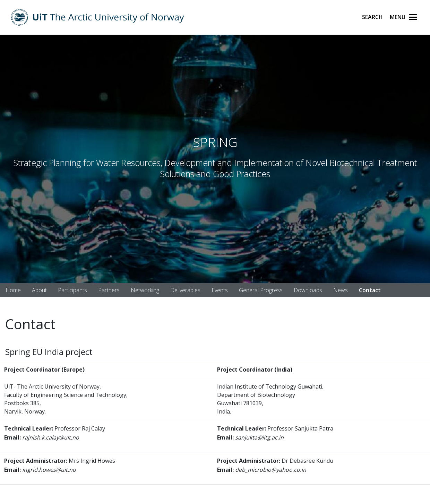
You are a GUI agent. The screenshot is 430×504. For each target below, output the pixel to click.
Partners (109, 290)
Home (13, 290)
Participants (72, 290)
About (39, 290)
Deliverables (185, 290)
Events (220, 290)
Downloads (308, 290)
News (341, 290)
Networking (145, 290)
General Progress (261, 290)
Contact (370, 290)
